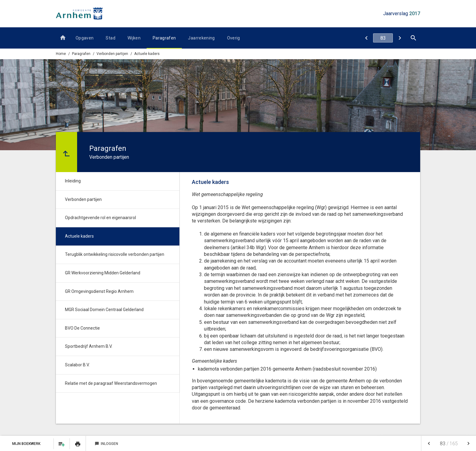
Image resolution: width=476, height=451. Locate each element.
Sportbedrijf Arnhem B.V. (89, 346)
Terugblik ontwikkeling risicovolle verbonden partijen (115, 254)
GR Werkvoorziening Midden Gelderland (103, 273)
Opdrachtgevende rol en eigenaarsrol (100, 218)
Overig (234, 38)
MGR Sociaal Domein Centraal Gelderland (104, 310)
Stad (110, 38)
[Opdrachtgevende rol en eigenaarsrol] (366, 38)
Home (61, 54)
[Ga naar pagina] (383, 38)
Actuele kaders (147, 54)
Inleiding (73, 181)
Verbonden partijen (83, 199)
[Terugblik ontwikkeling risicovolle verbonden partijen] (400, 38)
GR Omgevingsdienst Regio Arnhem (99, 291)
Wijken (134, 38)
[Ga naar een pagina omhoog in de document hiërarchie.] (66, 152)
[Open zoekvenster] (413, 38)
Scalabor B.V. (77, 365)
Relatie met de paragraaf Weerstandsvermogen (111, 383)
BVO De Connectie (82, 328)
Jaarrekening (201, 38)
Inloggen (106, 444)
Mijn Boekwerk (27, 444)
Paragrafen (164, 38)
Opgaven (85, 38)
